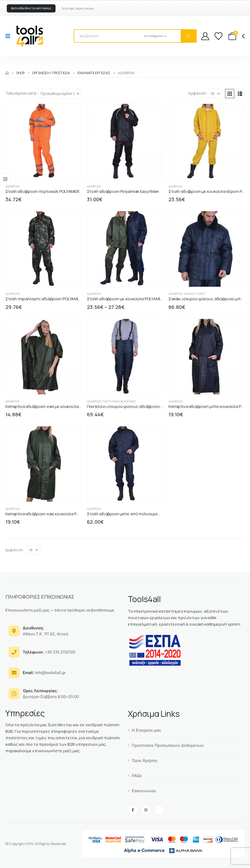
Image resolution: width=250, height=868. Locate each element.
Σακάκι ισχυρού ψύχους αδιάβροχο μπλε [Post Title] (207, 299)
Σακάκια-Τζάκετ (195, 294)
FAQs (135, 776)
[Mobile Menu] (10, 36)
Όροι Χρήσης (143, 760)
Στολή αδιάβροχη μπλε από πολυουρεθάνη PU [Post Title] (130, 514)
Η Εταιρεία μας (145, 730)
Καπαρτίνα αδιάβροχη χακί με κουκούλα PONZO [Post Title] (49, 406)
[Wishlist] (218, 36)
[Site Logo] (30, 36)
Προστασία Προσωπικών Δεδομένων (166, 745)
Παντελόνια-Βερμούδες (119, 401)
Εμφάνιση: (198, 93)
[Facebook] (133, 810)
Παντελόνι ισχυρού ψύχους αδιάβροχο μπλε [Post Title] (128, 406)
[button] (31, 8)
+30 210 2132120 (49, 652)
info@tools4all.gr (44, 673)
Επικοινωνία (142, 791)
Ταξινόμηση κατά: (21, 93)
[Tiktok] (159, 810)
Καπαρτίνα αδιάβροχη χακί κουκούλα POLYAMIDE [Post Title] (50, 514)
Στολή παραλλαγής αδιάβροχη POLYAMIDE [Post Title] (44, 299)
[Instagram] (146, 810)
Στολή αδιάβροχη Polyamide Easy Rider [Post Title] (123, 191)
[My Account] (205, 36)
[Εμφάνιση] (215, 94)
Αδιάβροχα (12, 186)
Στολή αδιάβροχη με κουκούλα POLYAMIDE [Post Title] (126, 299)
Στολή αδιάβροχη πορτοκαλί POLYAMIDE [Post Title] (43, 191)
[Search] (189, 36)
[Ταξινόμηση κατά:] (60, 94)
